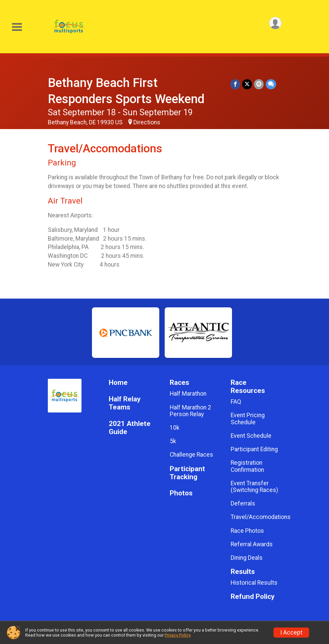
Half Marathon (188, 394)
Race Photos (247, 531)
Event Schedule (251, 436)
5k (173, 441)
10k (175, 428)
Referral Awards (252, 544)
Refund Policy (253, 597)
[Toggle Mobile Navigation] (17, 27)
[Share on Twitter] (247, 84)
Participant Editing (254, 449)
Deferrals (243, 503)
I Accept (291, 633)
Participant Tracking (187, 473)
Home (118, 383)
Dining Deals (247, 558)
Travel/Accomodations (256, 517)
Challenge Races (191, 455)
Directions (147, 122)
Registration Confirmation (247, 466)
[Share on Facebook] (235, 84)
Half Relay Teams (125, 403)
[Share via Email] (259, 84)
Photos (181, 493)
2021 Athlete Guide (130, 428)
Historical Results (254, 583)
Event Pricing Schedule (248, 419)
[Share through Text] (271, 84)
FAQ (236, 402)
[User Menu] (275, 23)
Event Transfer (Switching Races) (254, 487)
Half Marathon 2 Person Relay (190, 411)
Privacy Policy (177, 635)
